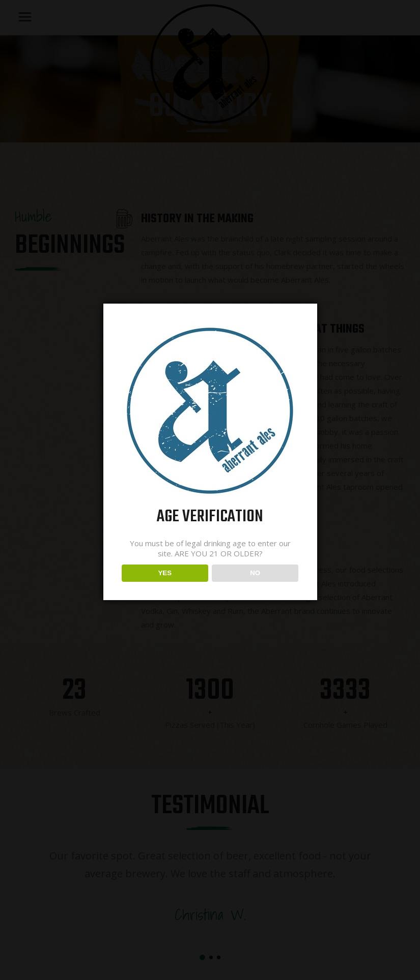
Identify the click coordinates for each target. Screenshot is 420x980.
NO (255, 573)
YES (165, 573)
